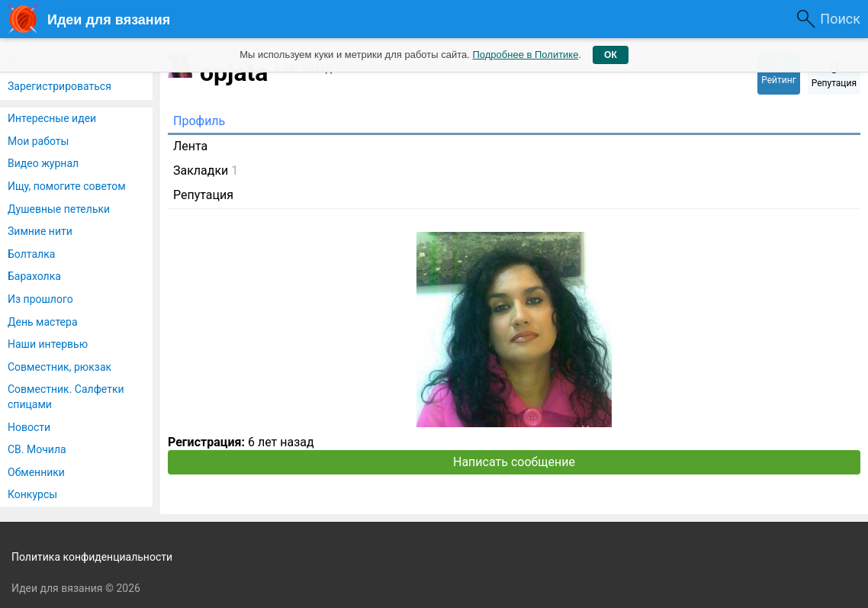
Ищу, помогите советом (67, 186)
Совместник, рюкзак (59, 367)
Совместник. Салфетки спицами (66, 397)
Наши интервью (48, 344)
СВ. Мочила (37, 449)
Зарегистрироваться (59, 86)
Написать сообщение (514, 462)
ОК (611, 55)
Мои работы (38, 141)
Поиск (840, 19)
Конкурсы (32, 494)
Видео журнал (43, 163)
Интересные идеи (52, 118)
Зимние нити (40, 231)
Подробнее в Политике (525, 55)
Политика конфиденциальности (92, 557)
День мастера (43, 322)
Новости (29, 427)
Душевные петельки (59, 209)
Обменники (36, 472)
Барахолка (34, 276)
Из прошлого (40, 299)
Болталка (31, 254)
